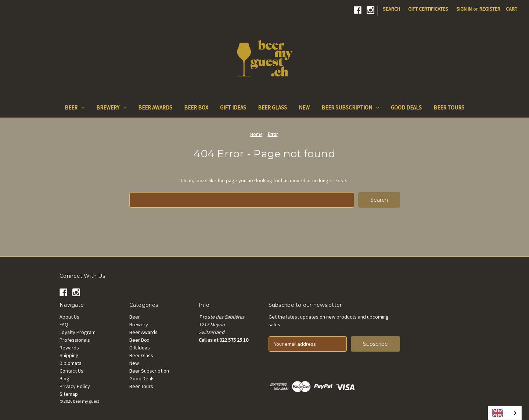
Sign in (464, 9)
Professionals (75, 340)
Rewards (69, 348)
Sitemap (69, 394)
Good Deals (406, 107)
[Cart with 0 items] (512, 9)
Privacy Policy (75, 386)
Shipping (69, 355)
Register (490, 9)
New (304, 107)
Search (391, 9)
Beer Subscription (350, 107)
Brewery (111, 107)
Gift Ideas (233, 107)
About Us (69, 317)
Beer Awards (155, 107)
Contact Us (71, 371)
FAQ (64, 324)
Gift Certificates (428, 9)
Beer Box (196, 107)
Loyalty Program (78, 332)
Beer (75, 107)
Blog (64, 378)
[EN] (505, 413)
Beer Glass (272, 107)
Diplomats (71, 363)
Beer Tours (449, 107)
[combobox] (505, 413)
